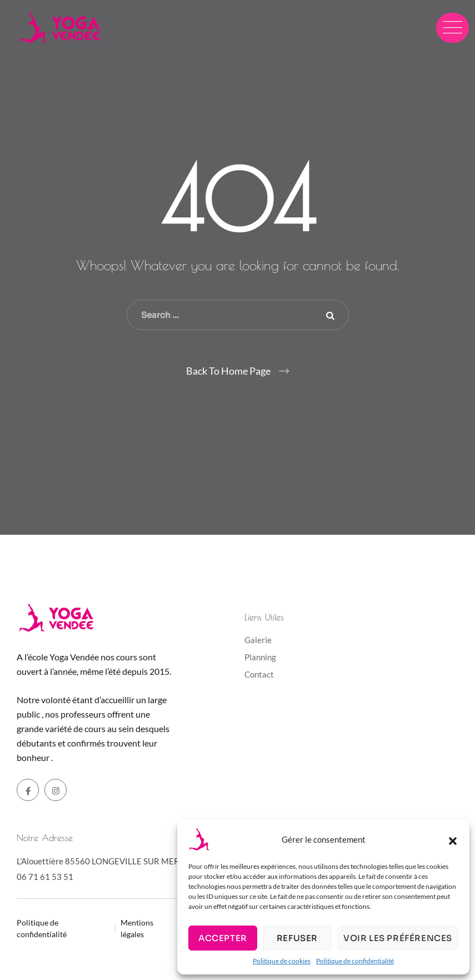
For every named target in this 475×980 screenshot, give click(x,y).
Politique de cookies (282, 961)
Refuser (297, 938)
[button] (453, 839)
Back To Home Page (228, 371)
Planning (260, 657)
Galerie (258, 640)
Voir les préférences (398, 938)
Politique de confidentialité (355, 961)
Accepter (223, 938)
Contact (259, 674)
